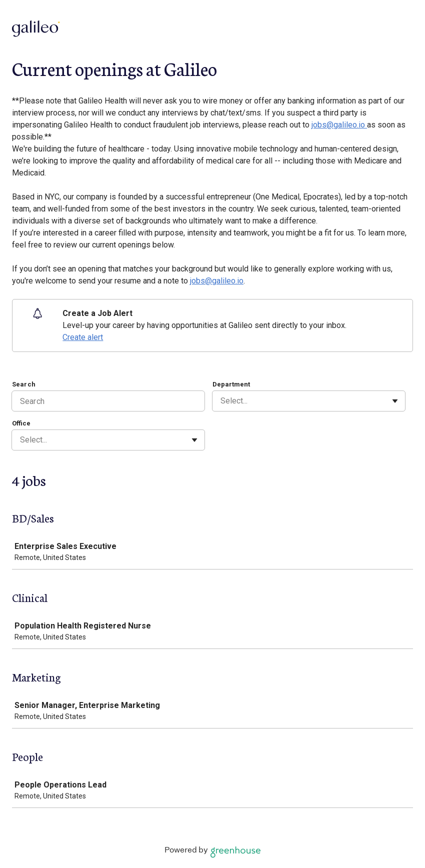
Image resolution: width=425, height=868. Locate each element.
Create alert (83, 337)
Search (24, 384)
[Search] (108, 401)
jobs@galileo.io (339, 125)
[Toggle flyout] (395, 401)
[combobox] (221, 401)
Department (231, 384)
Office (21, 423)
